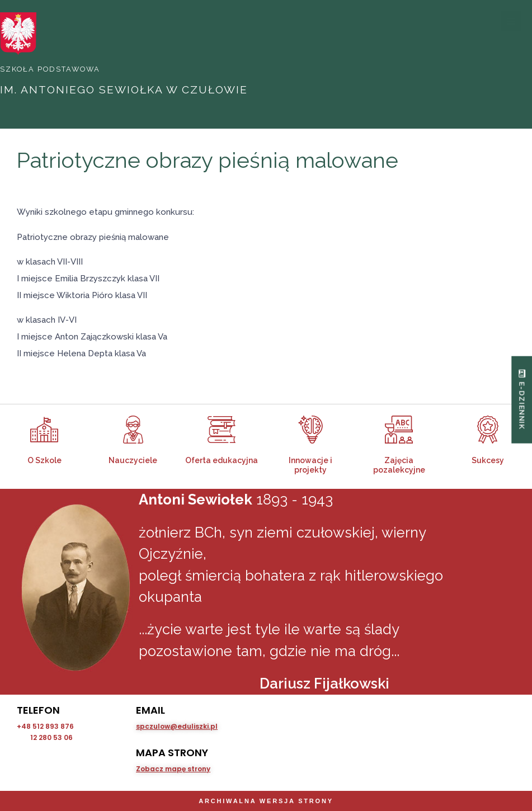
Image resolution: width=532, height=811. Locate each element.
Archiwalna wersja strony (266, 801)
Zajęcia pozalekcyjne (399, 465)
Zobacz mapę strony (173, 768)
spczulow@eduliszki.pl (177, 726)
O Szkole (44, 460)
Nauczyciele (133, 460)
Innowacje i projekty (310, 465)
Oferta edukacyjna (222, 460)
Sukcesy (488, 460)
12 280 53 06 (51, 737)
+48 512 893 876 (45, 726)
